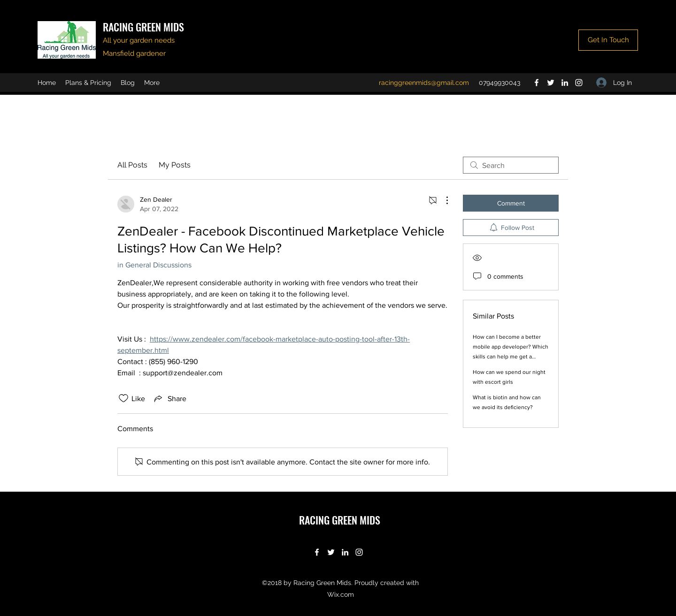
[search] (511, 165)
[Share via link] (169, 398)
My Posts (175, 165)
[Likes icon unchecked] (123, 398)
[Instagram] (579, 83)
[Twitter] (551, 83)
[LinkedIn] (565, 83)
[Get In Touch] (608, 40)
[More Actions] (442, 200)
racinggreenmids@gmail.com (424, 83)
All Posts (132, 165)
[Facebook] (537, 83)
